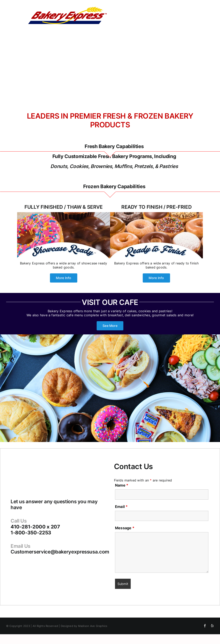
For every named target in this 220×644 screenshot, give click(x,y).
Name (122, 485)
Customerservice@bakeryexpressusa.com (60, 552)
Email (121, 507)
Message (125, 528)
